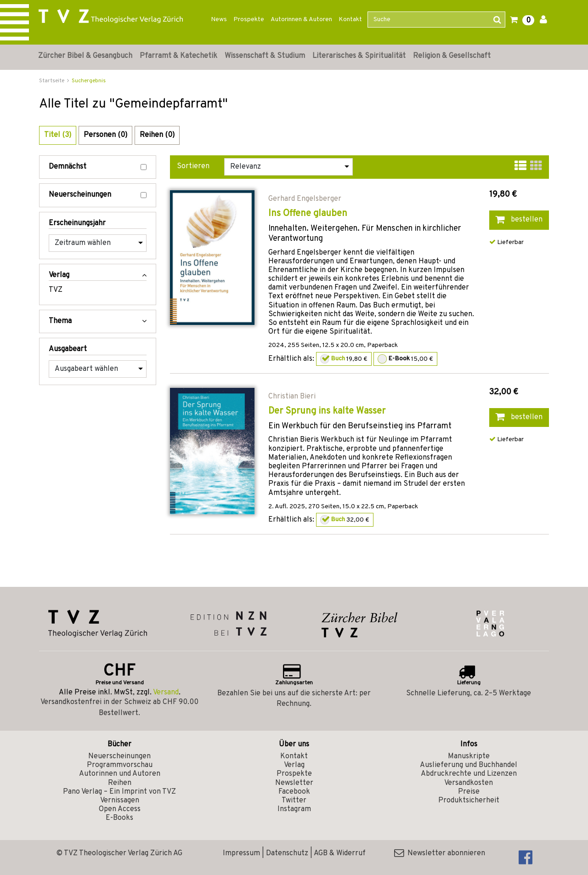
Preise (469, 792)
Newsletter (294, 783)
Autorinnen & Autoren (301, 20)
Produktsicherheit (469, 801)
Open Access (120, 809)
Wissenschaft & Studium (265, 56)
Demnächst (98, 167)
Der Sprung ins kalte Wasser (327, 411)
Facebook (294, 792)
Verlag (294, 765)
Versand (166, 693)
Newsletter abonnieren (440, 853)
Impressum (241, 853)
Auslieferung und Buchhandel (469, 765)
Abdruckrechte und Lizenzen (469, 774)
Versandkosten (469, 783)
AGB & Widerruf (340, 853)
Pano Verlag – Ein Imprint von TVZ (119, 792)
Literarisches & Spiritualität (359, 56)
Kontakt (350, 20)
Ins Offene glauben (308, 214)
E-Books (119, 818)
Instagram (294, 809)
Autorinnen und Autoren (120, 774)
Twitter (294, 801)
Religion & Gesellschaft (452, 56)
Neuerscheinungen (98, 195)
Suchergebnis (89, 81)
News (219, 20)
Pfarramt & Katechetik (178, 56)
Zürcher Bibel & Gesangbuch (85, 56)
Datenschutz (287, 853)
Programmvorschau (120, 765)
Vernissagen (120, 801)
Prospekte (249, 20)
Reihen (120, 783)
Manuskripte (469, 756)
